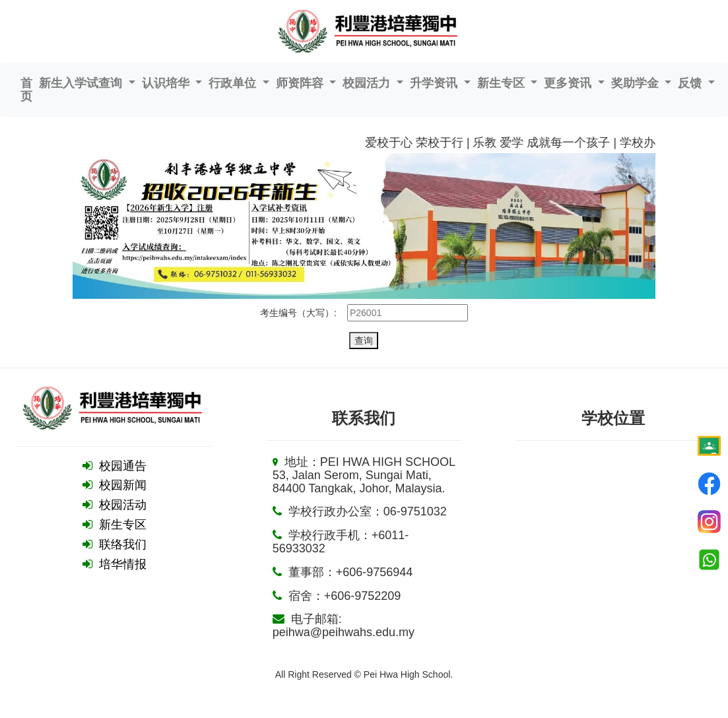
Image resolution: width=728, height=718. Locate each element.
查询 (364, 341)
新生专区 (503, 83)
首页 (26, 90)
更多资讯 (569, 83)
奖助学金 (637, 83)
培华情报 (123, 564)
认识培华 (167, 83)
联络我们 (123, 544)
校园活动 (123, 505)
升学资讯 (435, 83)
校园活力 (368, 83)
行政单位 (234, 83)
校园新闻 (123, 485)
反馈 (691, 83)
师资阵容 (301, 83)
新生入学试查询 (82, 83)
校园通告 (123, 466)
